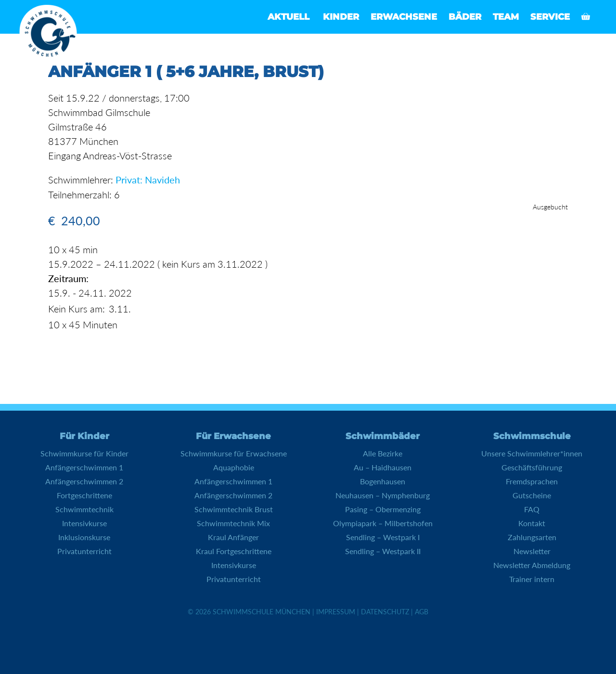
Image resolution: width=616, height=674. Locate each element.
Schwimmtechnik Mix (233, 523)
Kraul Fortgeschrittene (234, 551)
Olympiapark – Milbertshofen (383, 523)
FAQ (532, 509)
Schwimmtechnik (84, 509)
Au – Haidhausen (383, 467)
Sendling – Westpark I (383, 537)
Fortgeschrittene (84, 495)
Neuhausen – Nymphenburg (383, 495)
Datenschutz (385, 611)
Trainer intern (532, 578)
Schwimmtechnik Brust (234, 509)
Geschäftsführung (532, 467)
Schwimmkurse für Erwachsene (234, 453)
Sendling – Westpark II (383, 551)
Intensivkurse (84, 523)
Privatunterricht (84, 551)
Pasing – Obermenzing (383, 509)
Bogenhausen (383, 481)
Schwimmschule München (262, 611)
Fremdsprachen (532, 481)
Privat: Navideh (148, 180)
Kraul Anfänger (233, 537)
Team (506, 17)
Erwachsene (404, 17)
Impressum (336, 611)
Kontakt (532, 523)
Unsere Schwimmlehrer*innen (532, 453)
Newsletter (532, 551)
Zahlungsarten (532, 537)
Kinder (341, 17)
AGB (422, 611)
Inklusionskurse (84, 537)
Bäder (465, 17)
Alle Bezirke (383, 453)
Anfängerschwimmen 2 (84, 481)
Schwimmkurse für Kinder (84, 453)
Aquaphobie (234, 467)
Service (550, 17)
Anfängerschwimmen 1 (84, 467)
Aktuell (289, 17)
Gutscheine (532, 495)
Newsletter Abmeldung (532, 564)
